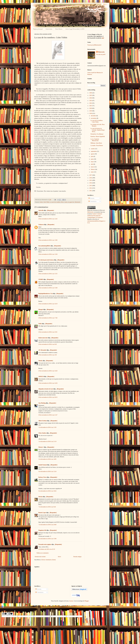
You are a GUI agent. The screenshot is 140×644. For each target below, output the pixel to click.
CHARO (41, 279)
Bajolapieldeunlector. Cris (46, 294)
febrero (93, 169)
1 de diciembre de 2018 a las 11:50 (47, 427)
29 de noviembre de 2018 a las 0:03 (48, 344)
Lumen (66, 202)
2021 (91, 106)
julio (92, 156)
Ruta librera (59, 29)
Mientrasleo (78, 202)
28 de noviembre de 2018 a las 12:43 (48, 219)
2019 (91, 111)
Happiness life (42, 530)
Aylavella (41, 210)
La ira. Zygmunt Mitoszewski (95, 140)
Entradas (91, 198)
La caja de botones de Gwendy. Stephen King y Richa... (98, 130)
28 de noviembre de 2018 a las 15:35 (48, 274)
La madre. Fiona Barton (97, 146)
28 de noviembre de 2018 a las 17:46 (48, 318)
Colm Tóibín (46, 202)
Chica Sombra (42, 433)
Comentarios (92, 201)
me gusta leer (71, 202)
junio (92, 159)
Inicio (59, 557)
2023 (91, 101)
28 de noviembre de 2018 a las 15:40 (48, 288)
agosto (93, 154)
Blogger (87, 601)
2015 (91, 180)
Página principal (38, 29)
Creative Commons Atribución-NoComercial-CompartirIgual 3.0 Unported (95, 216)
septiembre (94, 151)
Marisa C (41, 447)
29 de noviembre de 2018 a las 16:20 (48, 371)
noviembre (94, 118)
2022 (91, 103)
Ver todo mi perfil (101, 54)
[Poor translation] (10, 614)
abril (92, 164)
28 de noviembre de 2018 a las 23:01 (48, 332)
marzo (93, 167)
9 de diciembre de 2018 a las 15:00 (47, 539)
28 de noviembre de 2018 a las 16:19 (48, 304)
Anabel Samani (43, 465)
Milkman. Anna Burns (96, 143)
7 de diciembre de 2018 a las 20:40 (47, 525)
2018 (91, 113)
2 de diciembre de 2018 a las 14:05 (47, 459)
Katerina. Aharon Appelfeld (98, 137)
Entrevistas (49, 29)
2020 (91, 108)
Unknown (41, 225)
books (41, 202)
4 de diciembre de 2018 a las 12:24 (47, 471)
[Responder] (51, 210)
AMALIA (41, 377)
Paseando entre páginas (45, 544)
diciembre (94, 116)
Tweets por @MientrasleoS (94, 45)
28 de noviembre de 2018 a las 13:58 (48, 254)
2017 (91, 175)
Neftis (40, 324)
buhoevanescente (43, 338)
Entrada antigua (77, 557)
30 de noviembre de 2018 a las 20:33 (48, 397)
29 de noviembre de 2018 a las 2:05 (48, 355)
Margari (41, 310)
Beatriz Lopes (42, 513)
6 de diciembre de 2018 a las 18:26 (47, 491)
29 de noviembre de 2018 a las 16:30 (48, 383)
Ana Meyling (42, 403)
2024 (91, 98)
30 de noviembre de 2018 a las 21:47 (48, 415)
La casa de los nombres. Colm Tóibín (97, 121)
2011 (91, 191)
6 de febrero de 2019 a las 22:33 (47, 549)
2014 (91, 183)
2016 (91, 178)
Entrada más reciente (40, 557)
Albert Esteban (43, 421)
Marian (41, 497)
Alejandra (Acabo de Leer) (46, 389)
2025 (91, 95)
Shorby (41, 361)
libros (62, 202)
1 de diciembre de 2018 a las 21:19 (47, 442)
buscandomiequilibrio (44, 246)
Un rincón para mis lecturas (46, 260)
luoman (71, 601)
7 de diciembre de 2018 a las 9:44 (47, 507)
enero (92, 172)
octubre (93, 149)
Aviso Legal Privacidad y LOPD (75, 29)
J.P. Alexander (42, 350)
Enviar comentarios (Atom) (49, 560)
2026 (91, 93)
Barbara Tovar (43, 477)
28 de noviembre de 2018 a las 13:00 (48, 240)
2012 (91, 188)
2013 (91, 186)
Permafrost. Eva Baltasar (97, 134)
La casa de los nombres (55, 202)
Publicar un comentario (43, 553)
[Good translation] (4, 614)
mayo (92, 162)
